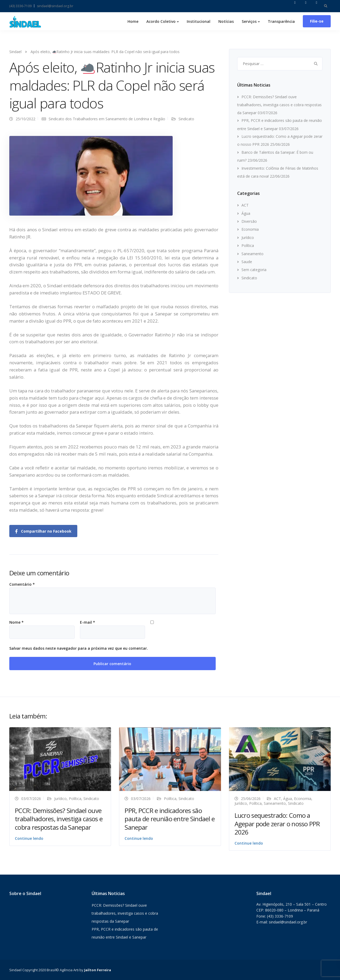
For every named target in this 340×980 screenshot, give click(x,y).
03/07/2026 (31, 799)
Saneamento (252, 254)
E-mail (88, 622)
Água (246, 213)
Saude (247, 262)
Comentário (22, 584)
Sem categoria (254, 270)
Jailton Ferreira (98, 970)
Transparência (281, 21)
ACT (245, 205)
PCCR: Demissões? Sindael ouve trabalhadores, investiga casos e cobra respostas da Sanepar (279, 105)
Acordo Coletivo (161, 21)
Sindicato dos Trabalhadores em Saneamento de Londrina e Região (107, 119)
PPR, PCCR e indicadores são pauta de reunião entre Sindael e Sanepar (170, 819)
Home (133, 21)
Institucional (199, 21)
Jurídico (248, 237)
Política (248, 245)
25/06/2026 (251, 799)
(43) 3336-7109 (20, 6)
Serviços (249, 21)
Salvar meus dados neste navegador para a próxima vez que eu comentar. (79, 648)
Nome (16, 622)
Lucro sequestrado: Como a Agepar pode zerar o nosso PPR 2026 (277, 823)
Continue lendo (29, 838)
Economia (250, 229)
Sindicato (186, 119)
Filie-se (317, 21)
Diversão (249, 221)
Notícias (226, 21)
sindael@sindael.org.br (55, 6)
